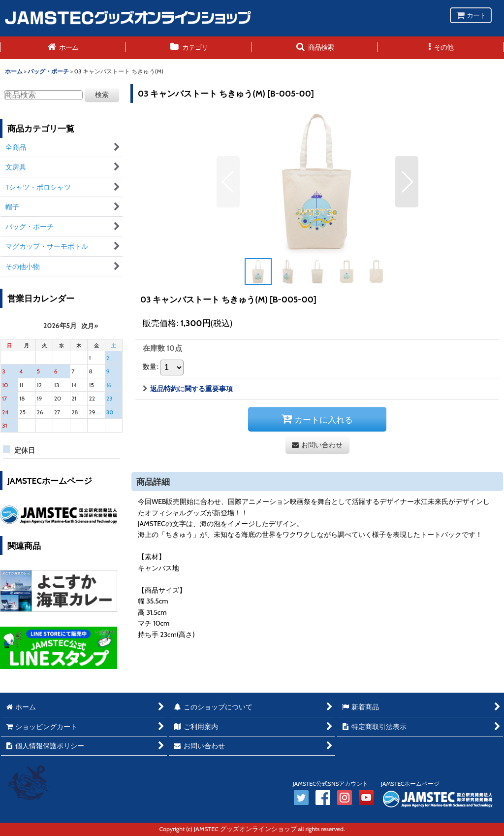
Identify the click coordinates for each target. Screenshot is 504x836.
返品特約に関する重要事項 (188, 389)
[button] (315, 48)
